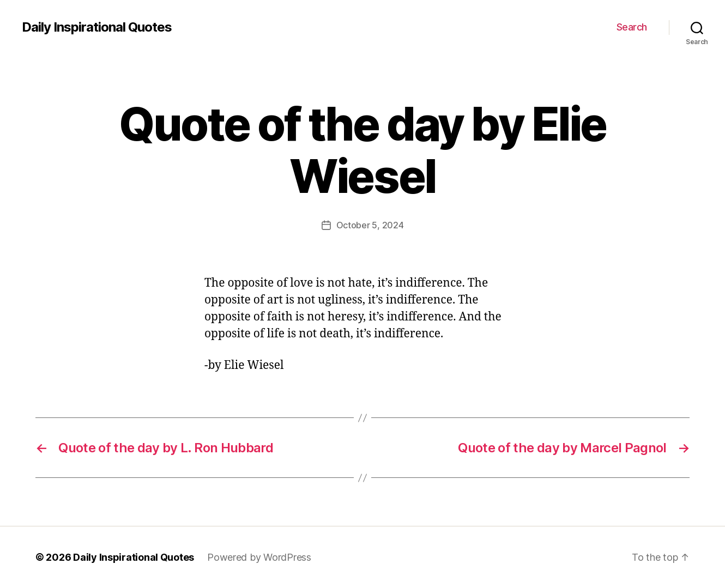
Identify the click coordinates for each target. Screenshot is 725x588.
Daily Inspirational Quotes (97, 27)
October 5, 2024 (370, 225)
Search (632, 27)
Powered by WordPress (259, 557)
